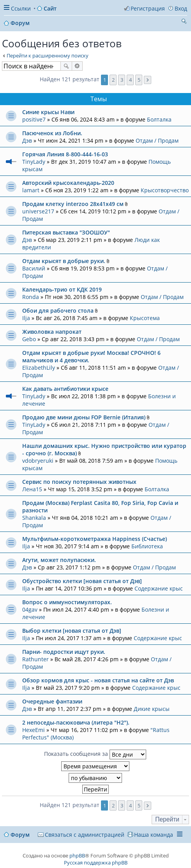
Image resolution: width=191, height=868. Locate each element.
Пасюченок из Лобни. (52, 133)
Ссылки (21, 8)
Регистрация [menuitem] (148, 8)
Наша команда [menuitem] (154, 835)
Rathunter (35, 659)
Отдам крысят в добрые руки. (64, 261)
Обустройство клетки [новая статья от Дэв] (82, 581)
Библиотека (147, 546)
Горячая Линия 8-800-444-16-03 (65, 154)
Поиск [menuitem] (184, 22)
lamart (31, 190)
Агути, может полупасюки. (59, 560)
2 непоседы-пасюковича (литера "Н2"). (76, 722)
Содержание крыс (159, 588)
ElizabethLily (39, 368)
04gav (30, 609)
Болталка (159, 119)
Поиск (66, 66)
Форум (20, 835)
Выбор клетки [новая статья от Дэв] (72, 631)
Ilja (26, 318)
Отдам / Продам (157, 140)
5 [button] (139, 80)
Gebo (29, 339)
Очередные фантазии (52, 701)
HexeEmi (34, 730)
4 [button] (130, 80)
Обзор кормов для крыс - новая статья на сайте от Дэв (98, 680)
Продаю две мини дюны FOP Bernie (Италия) (84, 417)
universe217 (38, 211)
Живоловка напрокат (52, 332)
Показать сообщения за (95, 754)
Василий (34, 268)
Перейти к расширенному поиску (48, 55)
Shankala (34, 518)
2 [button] (113, 80)
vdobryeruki (38, 461)
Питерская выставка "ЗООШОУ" (66, 232)
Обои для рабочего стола (58, 311)
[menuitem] (81, 835)
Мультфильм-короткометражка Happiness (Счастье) (95, 539)
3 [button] (122, 80)
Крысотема (145, 318)
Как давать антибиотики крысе (65, 389)
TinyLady (34, 162)
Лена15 (32, 489)
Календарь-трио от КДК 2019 (62, 289)
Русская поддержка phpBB (96, 863)
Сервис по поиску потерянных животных (79, 482)
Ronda (31, 297)
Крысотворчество (165, 190)
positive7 (34, 119)
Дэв (27, 140)
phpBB (77, 855)
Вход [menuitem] (181, 8)
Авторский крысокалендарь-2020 (68, 183)
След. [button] (148, 80)
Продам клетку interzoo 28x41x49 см (73, 204)
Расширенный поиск (77, 66)
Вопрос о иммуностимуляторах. (67, 602)
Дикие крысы (152, 709)
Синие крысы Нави (48, 112)
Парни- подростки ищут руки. (64, 652)
